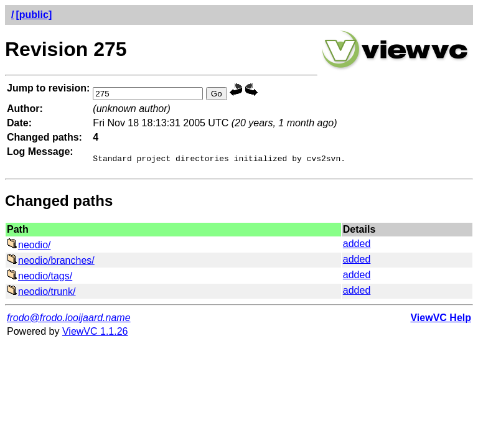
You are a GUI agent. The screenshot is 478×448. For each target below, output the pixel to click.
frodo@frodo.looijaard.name (69, 320)
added (357, 245)
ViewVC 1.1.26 (95, 333)
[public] (34, 15)
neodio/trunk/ (41, 293)
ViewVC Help (441, 320)
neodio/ (29, 247)
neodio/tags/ (40, 278)
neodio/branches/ (51, 262)
